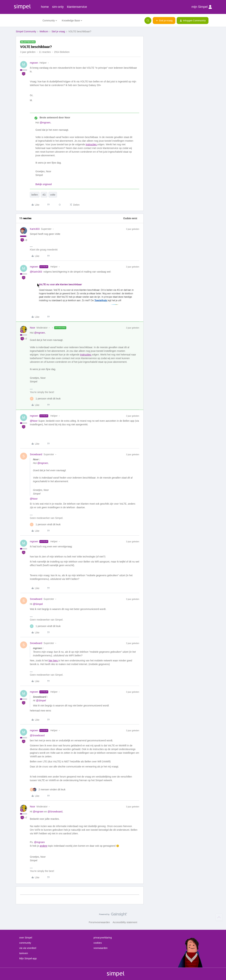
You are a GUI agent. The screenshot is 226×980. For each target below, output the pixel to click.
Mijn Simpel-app (28, 958)
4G (44, 195)
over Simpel (26, 938)
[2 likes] (48, 790)
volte (53, 195)
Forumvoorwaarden (99, 922)
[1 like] (45, 399)
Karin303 (35, 229)
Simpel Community (26, 31)
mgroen (34, 63)
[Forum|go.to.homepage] (27, 21)
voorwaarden (101, 948)
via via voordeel (28, 948)
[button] (164, 21)
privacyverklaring (103, 938)
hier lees (53, 661)
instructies (92, 144)
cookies (98, 943)
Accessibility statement (125, 922)
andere (44, 846)
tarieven (24, 953)
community (25, 943)
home (45, 7)
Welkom (44, 31)
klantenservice (77, 7)
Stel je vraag (58, 31)
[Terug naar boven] (219, 917)
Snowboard (36, 454)
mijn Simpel (202, 7)
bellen (35, 195)
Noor (32, 328)
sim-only (58, 7)
